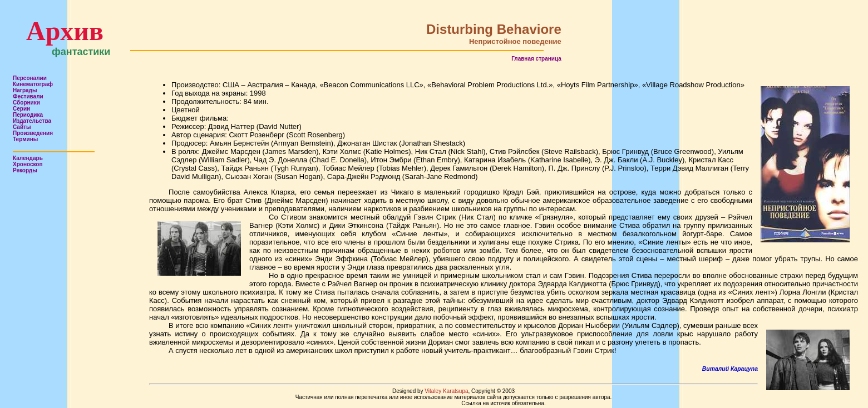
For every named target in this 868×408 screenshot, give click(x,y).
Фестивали (28, 96)
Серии (21, 109)
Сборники (26, 103)
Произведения (33, 133)
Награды (25, 90)
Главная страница (536, 59)
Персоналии (30, 78)
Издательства (32, 121)
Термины (25, 139)
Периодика (28, 115)
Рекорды (25, 170)
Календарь (28, 158)
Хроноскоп (28, 164)
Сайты (22, 127)
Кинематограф (33, 84)
